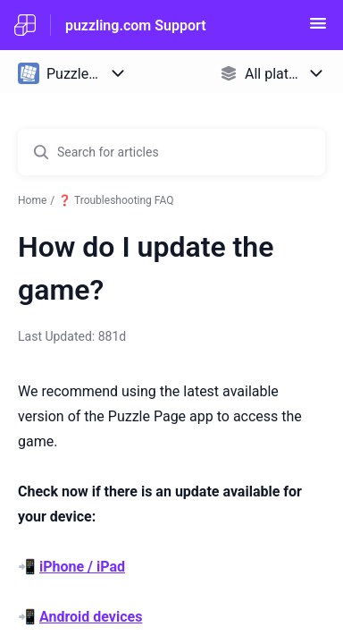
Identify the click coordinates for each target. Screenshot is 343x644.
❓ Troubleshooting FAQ (116, 200)
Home (32, 200)
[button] (318, 29)
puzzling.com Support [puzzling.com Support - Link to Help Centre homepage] (136, 25)
